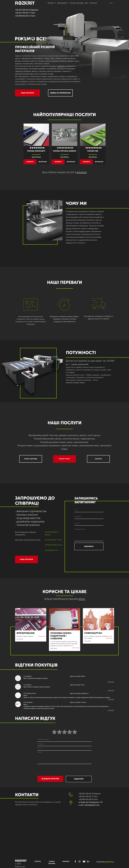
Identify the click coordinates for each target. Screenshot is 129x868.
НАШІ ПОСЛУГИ (27, 93)
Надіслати (79, 779)
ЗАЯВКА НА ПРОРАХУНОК (60, 93)
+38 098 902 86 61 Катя (25, 16)
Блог (87, 3)
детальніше (43, 162)
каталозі (82, 172)
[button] (25, 135)
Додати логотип (50, 779)
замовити (30, 162)
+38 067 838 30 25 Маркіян (27, 10)
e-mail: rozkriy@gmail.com (89, 805)
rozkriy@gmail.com (51, 550)
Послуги (38, 861)
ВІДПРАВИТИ (89, 546)
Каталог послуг (65, 459)
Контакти (93, 3)
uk (111, 3)
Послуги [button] (51, 3)
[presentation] (65, 770)
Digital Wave (110, 862)
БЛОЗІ (82, 599)
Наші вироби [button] (62, 3)
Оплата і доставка (77, 3)
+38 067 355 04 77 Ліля (25, 13)
